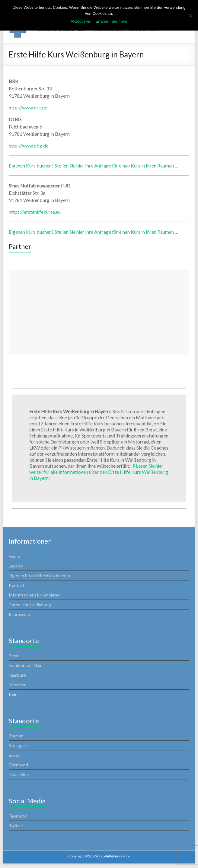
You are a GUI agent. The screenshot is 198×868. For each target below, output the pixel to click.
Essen (14, 755)
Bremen (16, 736)
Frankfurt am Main (26, 665)
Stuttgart (18, 745)
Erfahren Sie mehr (111, 21)
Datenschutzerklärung (30, 605)
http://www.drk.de (28, 107)
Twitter (16, 826)
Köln (13, 694)
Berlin (14, 656)
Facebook (18, 816)
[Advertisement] (99, 313)
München (18, 685)
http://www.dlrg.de (29, 146)
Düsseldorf (19, 774)
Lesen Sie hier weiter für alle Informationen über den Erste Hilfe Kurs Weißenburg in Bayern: (99, 472)
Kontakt (17, 585)
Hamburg (17, 675)
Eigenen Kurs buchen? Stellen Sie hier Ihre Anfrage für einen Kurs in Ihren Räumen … (94, 166)
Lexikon (16, 566)
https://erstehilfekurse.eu (35, 212)
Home (14, 556)
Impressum (19, 614)
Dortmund (18, 765)
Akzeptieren (81, 21)
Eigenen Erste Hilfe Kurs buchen (39, 575)
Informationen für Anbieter (34, 595)
